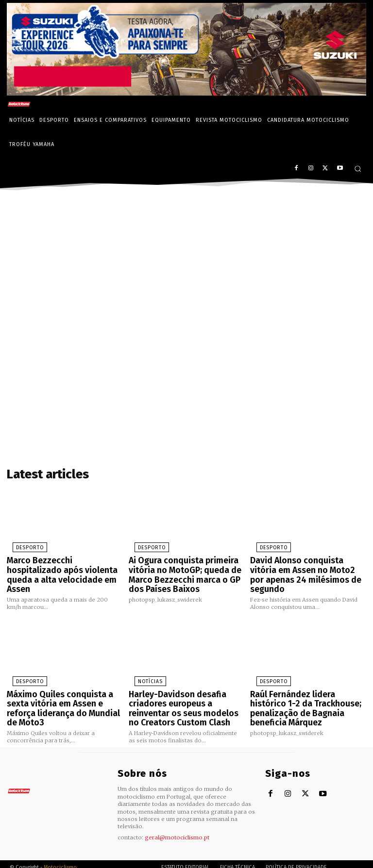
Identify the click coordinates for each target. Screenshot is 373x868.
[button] (358, 169)
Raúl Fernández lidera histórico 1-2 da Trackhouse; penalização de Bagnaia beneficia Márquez (305, 686)
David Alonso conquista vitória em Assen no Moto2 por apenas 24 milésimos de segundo (305, 566)
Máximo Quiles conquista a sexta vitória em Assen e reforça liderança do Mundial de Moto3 (64, 686)
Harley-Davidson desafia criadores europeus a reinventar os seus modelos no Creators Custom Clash (186, 690)
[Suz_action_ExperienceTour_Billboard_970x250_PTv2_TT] (186, 93)
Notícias (143, 666)
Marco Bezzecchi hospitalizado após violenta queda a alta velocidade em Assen (62, 566)
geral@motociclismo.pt (177, 816)
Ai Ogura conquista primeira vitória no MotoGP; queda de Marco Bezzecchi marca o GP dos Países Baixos (186, 570)
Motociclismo (60, 846)
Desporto (22, 546)
